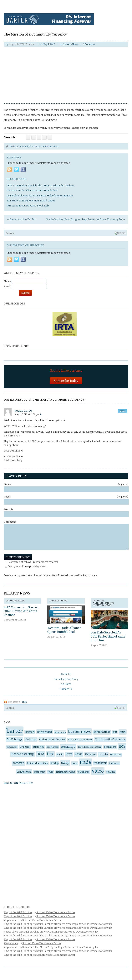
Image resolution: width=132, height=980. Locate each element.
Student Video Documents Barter (56, 912)
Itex (50, 754)
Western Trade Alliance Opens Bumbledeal (64, 630)
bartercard (45, 732)
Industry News (70, 44)
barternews (60, 732)
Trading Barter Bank (65, 772)
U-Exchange (83, 772)
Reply (122, 411)
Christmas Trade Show (52, 739)
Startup (55, 763)
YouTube (111, 772)
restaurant (116, 755)
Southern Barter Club (37, 763)
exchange (68, 747)
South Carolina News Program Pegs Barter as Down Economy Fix (86, 219)
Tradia (50, 772)
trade (85, 762)
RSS (25, 702)
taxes (75, 763)
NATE (69, 754)
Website (9, 509)
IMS (122, 746)
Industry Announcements (103, 602)
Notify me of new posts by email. (28, 566)
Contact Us (66, 689)
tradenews (114, 763)
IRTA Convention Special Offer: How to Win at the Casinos (21, 611)
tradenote (46, 146)
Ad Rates (66, 684)
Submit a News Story (66, 679)
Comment (10, 522)
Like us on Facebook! (18, 783)
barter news (79, 731)
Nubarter (91, 754)
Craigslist (25, 747)
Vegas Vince (11, 920)
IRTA (41, 754)
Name (66, 484)
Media (60, 754)
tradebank (100, 763)
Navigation (120, 13)
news (79, 754)
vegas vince (23, 410)
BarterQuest (102, 732)
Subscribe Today (66, 381)
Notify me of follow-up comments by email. (34, 562)
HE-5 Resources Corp (90, 747)
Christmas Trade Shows (80, 740)
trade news (24, 772)
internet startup (22, 754)
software (18, 763)
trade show (39, 772)
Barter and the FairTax (21, 219)
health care (110, 747)
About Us (66, 674)
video (56, 146)
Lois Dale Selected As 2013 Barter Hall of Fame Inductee (108, 636)
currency (38, 747)
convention (12, 747)
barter (13, 146)
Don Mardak (53, 747)
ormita (103, 754)
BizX (123, 732)
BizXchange (14, 739)
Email (66, 497)
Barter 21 (30, 732)
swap (65, 763)
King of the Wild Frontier (21, 44)
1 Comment (89, 44)
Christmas (31, 739)
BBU (115, 732)
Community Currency (28, 146)
